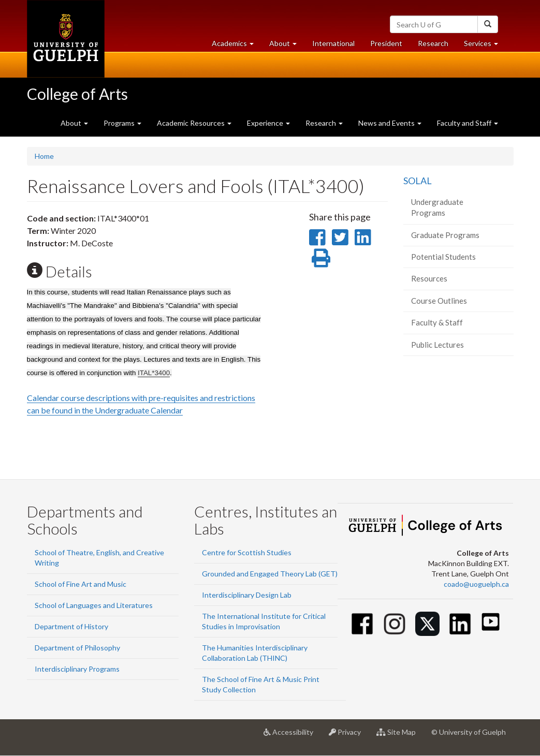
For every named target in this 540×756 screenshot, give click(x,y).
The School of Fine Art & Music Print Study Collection (261, 684)
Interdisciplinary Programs (77, 669)
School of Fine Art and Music (81, 584)
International (333, 43)
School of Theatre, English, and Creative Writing (99, 558)
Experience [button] (268, 123)
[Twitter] (427, 624)
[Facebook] (362, 624)
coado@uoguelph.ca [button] (476, 584)
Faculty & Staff (437, 322)
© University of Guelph (469, 732)
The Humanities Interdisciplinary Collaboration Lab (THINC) (255, 653)
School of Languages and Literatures (94, 605)
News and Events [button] (390, 123)
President (386, 43)
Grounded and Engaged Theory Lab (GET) (270, 574)
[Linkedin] (460, 624)
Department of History (71, 626)
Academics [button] (237, 46)
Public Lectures (437, 345)
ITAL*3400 (154, 373)
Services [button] (485, 46)
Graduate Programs (445, 235)
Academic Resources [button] (194, 123)
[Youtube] (491, 622)
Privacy (349, 736)
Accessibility (292, 736)
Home (44, 156)
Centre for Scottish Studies (247, 552)
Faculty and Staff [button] (468, 123)
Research (437, 46)
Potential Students (443, 257)
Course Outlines (439, 301)
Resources (429, 278)
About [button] (287, 46)
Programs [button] (122, 123)
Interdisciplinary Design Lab (247, 595)
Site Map (400, 736)
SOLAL (418, 181)
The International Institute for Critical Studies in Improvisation (264, 621)
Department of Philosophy (77, 648)
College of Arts (77, 94)
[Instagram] (395, 624)
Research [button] (324, 123)
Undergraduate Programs (437, 207)
